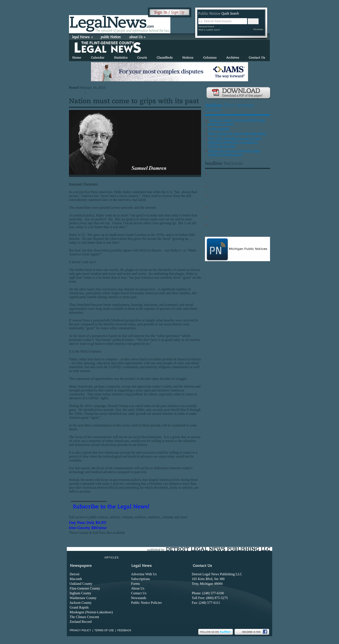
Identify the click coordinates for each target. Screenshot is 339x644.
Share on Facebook (100, 92)
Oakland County (81, 584)
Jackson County (81, 603)
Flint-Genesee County (85, 588)
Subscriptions (140, 579)
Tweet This (77, 92)
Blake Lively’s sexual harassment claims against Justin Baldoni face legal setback (236, 188)
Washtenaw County (83, 598)
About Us (138, 588)
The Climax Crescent (84, 617)
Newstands (139, 598)
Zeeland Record (81, 622)
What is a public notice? (209, 30)
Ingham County (80, 593)
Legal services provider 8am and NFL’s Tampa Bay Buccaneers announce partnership (235, 228)
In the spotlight (219, 129)
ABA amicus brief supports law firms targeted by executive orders (234, 218)
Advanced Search (206, 26)
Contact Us (139, 593)
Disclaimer (258, 29)
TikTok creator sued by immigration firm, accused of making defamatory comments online (237, 198)
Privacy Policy (80, 630)
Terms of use (104, 630)
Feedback (124, 630)
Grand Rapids (79, 607)
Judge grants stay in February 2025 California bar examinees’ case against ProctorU (235, 177)
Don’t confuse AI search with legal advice (237, 133)
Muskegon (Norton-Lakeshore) (91, 612)
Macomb (76, 579)
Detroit (74, 574)
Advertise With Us (144, 574)
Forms (135, 584)
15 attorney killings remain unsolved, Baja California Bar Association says (234, 209)
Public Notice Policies (146, 603)
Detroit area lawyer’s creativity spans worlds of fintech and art (234, 153)
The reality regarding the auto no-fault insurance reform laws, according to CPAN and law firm (235, 142)
